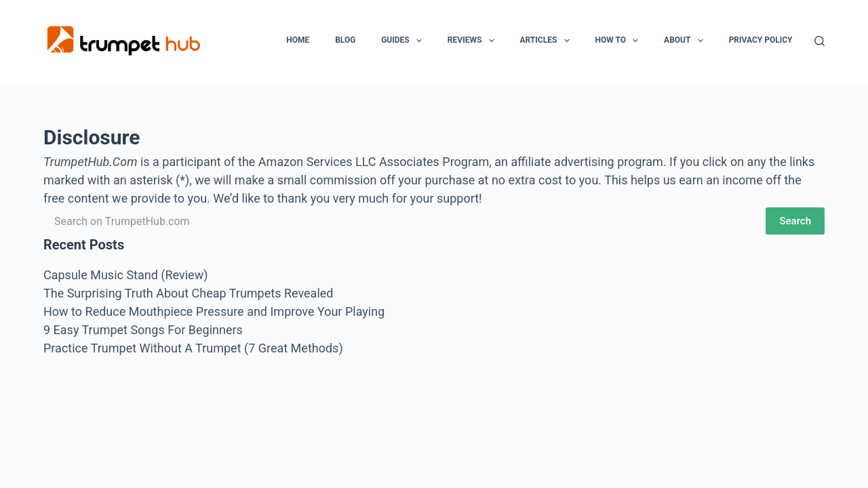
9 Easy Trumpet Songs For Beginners (143, 330)
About (686, 41)
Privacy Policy (761, 40)
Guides (404, 41)
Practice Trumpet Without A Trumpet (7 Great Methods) (193, 348)
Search (795, 221)
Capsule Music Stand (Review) (125, 275)
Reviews (474, 41)
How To (619, 41)
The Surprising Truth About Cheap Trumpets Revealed (188, 293)
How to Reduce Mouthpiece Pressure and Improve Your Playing (214, 311)
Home (298, 40)
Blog (345, 40)
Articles (547, 41)
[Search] (820, 41)
